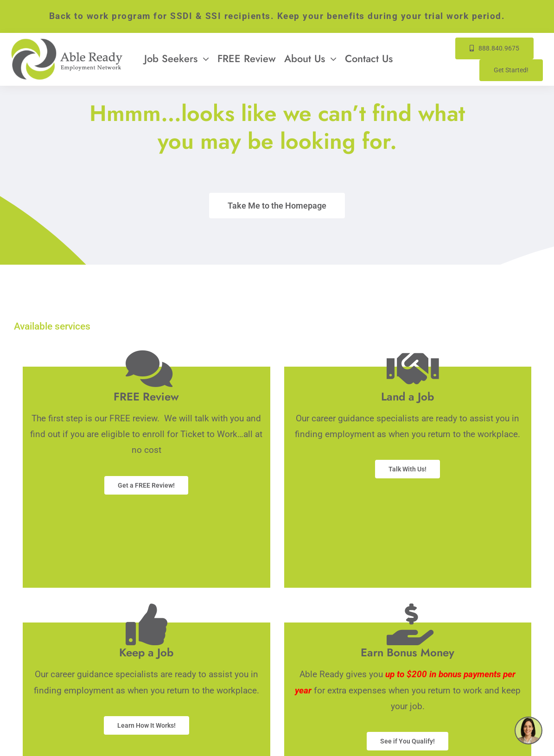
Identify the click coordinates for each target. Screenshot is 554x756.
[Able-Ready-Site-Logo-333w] (67, 43)
